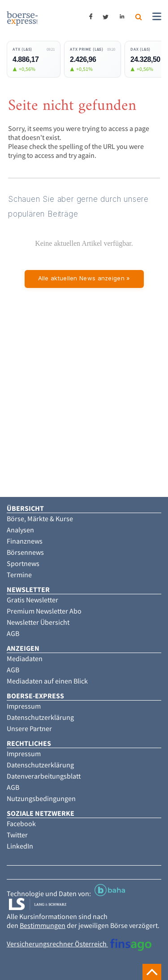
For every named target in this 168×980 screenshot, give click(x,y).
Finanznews (25, 541)
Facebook (21, 823)
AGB (13, 633)
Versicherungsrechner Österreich (79, 944)
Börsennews (25, 552)
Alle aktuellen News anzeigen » (84, 278)
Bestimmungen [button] (43, 925)
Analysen (20, 530)
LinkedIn (20, 846)
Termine (19, 575)
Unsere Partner (29, 728)
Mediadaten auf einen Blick (47, 681)
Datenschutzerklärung (40, 717)
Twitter (17, 835)
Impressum (24, 706)
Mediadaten (25, 658)
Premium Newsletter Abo (44, 611)
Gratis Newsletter (32, 600)
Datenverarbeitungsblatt (44, 776)
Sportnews (23, 563)
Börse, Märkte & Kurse (40, 518)
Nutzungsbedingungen (41, 798)
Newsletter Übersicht (38, 622)
